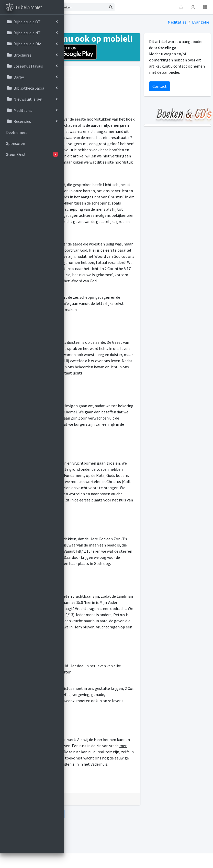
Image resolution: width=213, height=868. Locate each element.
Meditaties (177, 22)
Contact (160, 86)
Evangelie (201, 22)
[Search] (82, 7)
